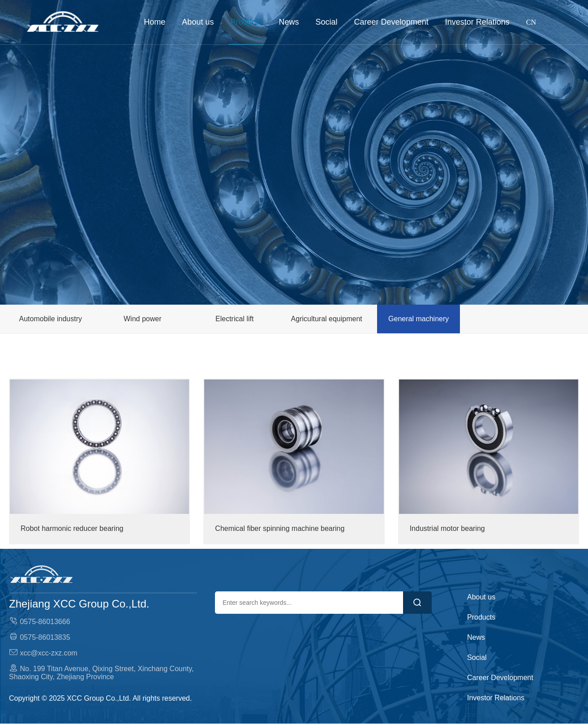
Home (155, 22)
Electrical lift (234, 319)
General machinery (418, 319)
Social (327, 22)
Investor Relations (477, 22)
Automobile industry (50, 319)
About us (198, 22)
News (289, 22)
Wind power (142, 319)
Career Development (391, 22)
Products (246, 22)
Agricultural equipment (327, 319)
